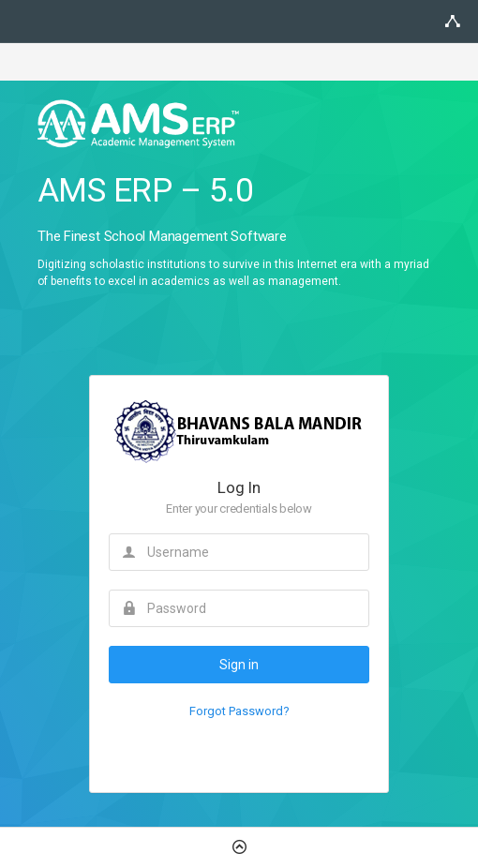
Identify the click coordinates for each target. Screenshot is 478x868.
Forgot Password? (239, 711)
